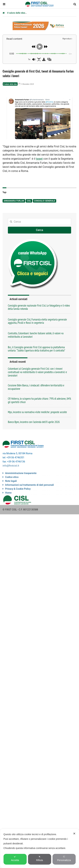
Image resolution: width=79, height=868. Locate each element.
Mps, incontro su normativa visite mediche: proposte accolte (37, 412)
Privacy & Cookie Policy (18, 489)
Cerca (40, 230)
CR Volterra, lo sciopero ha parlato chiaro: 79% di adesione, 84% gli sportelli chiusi (39, 400)
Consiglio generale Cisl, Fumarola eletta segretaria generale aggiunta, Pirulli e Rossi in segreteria (37, 321)
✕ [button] (74, 834)
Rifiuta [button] (40, 859)
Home (8, 493)
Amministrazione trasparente (21, 473)
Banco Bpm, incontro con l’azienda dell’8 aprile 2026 (34, 422)
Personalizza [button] (64, 859)
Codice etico (12, 477)
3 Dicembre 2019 (26, 84)
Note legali (11, 481)
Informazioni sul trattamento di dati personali (29, 485)
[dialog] (39, 848)
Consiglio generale (45, 201)
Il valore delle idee (16, 13)
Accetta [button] (15, 859)
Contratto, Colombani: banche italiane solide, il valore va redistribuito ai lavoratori (36, 335)
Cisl (29, 201)
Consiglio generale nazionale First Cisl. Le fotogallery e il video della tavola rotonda (39, 307)
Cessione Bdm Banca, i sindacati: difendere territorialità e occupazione (36, 387)
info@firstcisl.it (11, 466)
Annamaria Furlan (14, 201)
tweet (39, 159)
